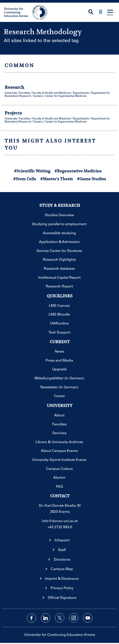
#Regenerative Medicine (78, 171)
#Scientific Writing (32, 171)
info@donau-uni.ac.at (60, 521)
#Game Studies (92, 179)
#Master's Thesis (57, 179)
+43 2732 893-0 (60, 527)
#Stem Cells (25, 179)
